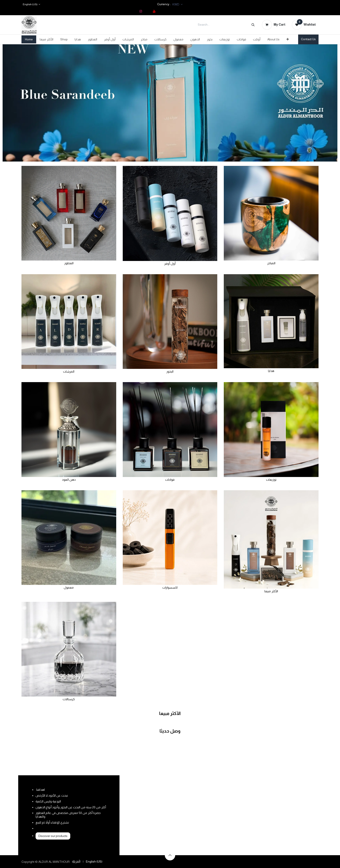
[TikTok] (147, 11)
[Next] (321, 103)
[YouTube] (154, 11)
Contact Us (308, 39)
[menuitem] (29, 39)
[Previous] (19, 103)
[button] (170, 855)
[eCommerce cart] (274, 25)
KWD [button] (176, 4)
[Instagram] (141, 11)
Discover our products (53, 836)
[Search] (253, 25)
